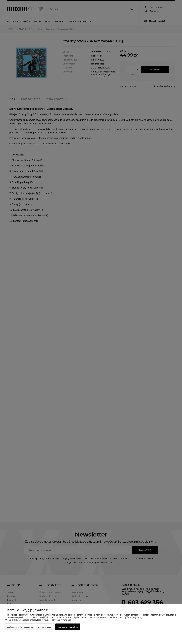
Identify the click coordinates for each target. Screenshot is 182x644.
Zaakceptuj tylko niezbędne (20, 627)
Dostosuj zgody (45, 627)
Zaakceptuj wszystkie (68, 627)
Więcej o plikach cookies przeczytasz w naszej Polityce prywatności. (38, 620)
